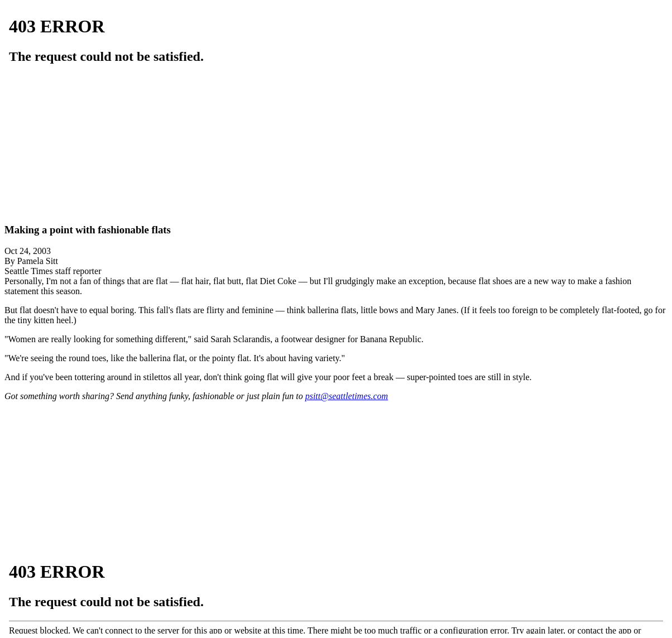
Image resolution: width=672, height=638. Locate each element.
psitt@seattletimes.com (347, 396)
